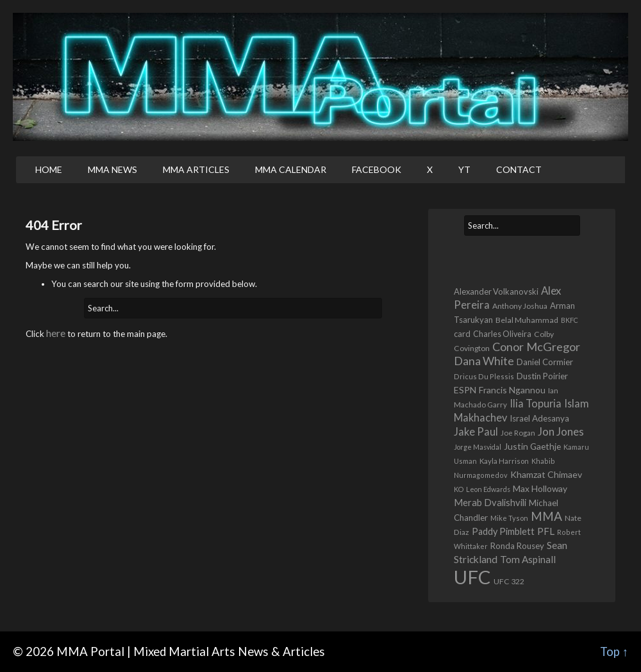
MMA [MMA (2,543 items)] (546, 516)
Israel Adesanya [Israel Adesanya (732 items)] (539, 418)
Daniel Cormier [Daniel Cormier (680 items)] (545, 362)
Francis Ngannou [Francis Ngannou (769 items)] (512, 390)
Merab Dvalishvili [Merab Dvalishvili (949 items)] (490, 503)
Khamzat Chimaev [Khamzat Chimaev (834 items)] (546, 474)
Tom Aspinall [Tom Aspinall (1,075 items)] (528, 559)
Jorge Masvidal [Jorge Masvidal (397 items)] (478, 447)
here (56, 333)
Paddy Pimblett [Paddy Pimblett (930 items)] (503, 531)
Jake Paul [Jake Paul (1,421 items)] (476, 431)
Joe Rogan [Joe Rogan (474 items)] (518, 433)
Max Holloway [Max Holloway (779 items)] (540, 488)
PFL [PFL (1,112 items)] (546, 531)
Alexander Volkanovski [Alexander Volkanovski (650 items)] (496, 291)
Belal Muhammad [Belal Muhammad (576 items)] (527, 320)
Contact (519, 169)
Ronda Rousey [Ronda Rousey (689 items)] (517, 546)
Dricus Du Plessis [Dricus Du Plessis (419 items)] (484, 376)
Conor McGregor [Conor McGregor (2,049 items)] (536, 347)
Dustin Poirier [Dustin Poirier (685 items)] (542, 376)
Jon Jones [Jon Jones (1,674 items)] (561, 431)
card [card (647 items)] (462, 334)
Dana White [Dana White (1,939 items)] (484, 361)
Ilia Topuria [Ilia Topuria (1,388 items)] (536, 403)
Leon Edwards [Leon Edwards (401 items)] (488, 489)
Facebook (377, 169)
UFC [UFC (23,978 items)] (472, 577)
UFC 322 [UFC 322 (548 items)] (509, 581)
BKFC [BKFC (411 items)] (570, 320)
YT (464, 169)
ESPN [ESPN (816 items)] (465, 390)
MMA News (112, 169)
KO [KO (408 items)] (459, 489)
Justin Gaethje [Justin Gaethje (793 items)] (532, 446)
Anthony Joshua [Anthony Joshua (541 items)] (520, 306)
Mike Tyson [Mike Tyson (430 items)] (509, 518)
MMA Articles (196, 169)
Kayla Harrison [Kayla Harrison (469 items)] (504, 461)
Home (49, 169)
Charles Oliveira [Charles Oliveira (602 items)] (502, 334)
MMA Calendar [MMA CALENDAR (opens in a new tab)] (291, 169)
